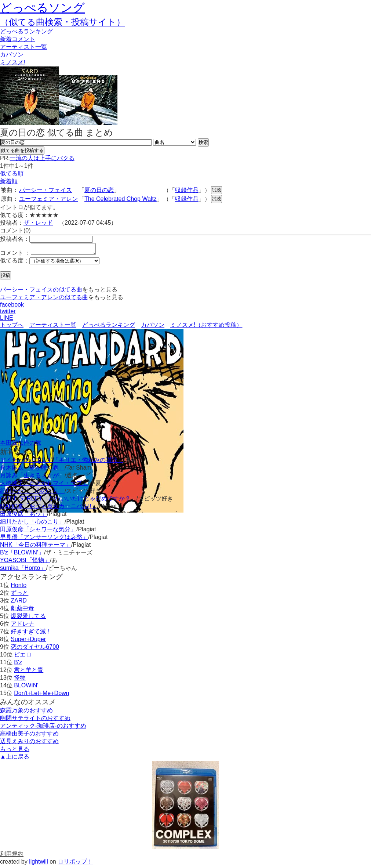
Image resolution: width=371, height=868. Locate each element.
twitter (8, 313)
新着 (18, 39)
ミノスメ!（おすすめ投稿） (206, 327)
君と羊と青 (29, 672)
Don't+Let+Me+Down (41, 695)
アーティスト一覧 (53, 327)
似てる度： (15, 263)
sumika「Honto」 (23, 570)
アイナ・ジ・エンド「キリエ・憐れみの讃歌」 (62, 462)
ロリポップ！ (75, 864)
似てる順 (12, 173)
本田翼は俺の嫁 (21, 445)
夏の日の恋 (99, 190)
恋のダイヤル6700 (35, 649)
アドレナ (22, 626)
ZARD (19, 603)
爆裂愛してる (28, 618)
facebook (12, 307)
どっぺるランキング (109, 327)
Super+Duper (28, 641)
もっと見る (15, 751)
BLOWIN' (26, 688)
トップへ (12, 327)
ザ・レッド (38, 223)
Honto (19, 587)
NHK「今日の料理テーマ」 (36, 547)
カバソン (12, 55)
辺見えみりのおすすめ (29, 743)
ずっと (19, 595)
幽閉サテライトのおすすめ (35, 720)
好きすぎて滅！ (31, 634)
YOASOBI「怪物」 (25, 562)
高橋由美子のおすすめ (29, 736)
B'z (18, 664)
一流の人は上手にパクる (42, 158)
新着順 (9, 181)
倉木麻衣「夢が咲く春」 (32, 470)
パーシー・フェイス (46, 190)
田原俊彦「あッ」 (23, 516)
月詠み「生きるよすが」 (32, 478)
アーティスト (23, 47)
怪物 (20, 680)
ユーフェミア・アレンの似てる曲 (44, 299)
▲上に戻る (15, 759)
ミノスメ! (12, 62)
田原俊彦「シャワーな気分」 (38, 531)
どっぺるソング (42, 8)
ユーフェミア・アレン (48, 199)
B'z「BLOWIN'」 (22, 555)
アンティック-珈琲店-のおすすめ (43, 728)
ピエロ (23, 657)
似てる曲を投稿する (22, 150)
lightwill (39, 864)
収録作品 (187, 190)
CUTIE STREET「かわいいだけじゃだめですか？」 (68, 501)
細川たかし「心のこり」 (32, 493)
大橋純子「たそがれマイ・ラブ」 (44, 485)
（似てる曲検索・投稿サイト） (63, 22)
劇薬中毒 (22, 610)
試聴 (217, 190)
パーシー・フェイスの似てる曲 (41, 292)
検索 (203, 142)
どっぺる (26, 31)
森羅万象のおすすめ (26, 713)
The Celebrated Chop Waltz (121, 199)
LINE (7, 320)
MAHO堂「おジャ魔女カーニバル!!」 (49, 508)
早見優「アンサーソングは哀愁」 (44, 539)
